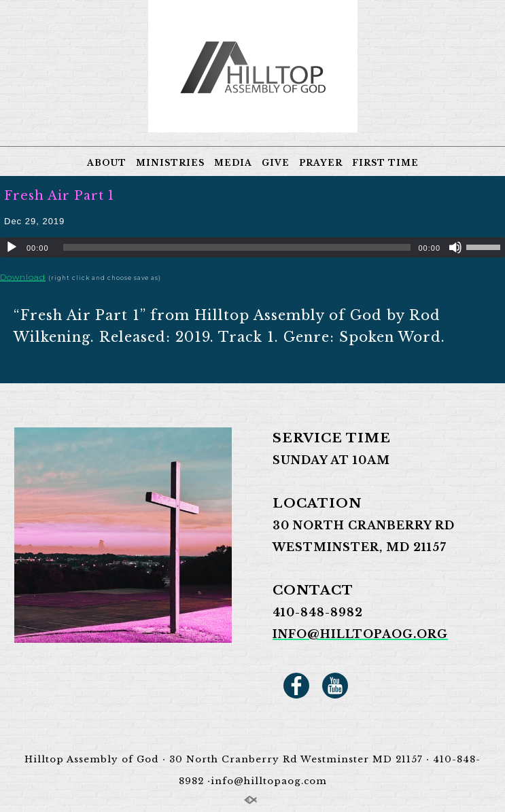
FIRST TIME (385, 163)
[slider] (237, 247)
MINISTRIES (170, 163)
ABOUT (107, 163)
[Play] (12, 247)
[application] (252, 247)
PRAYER (321, 163)
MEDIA (233, 163)
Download (23, 277)
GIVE (276, 163)
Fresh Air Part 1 (59, 196)
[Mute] (455, 247)
